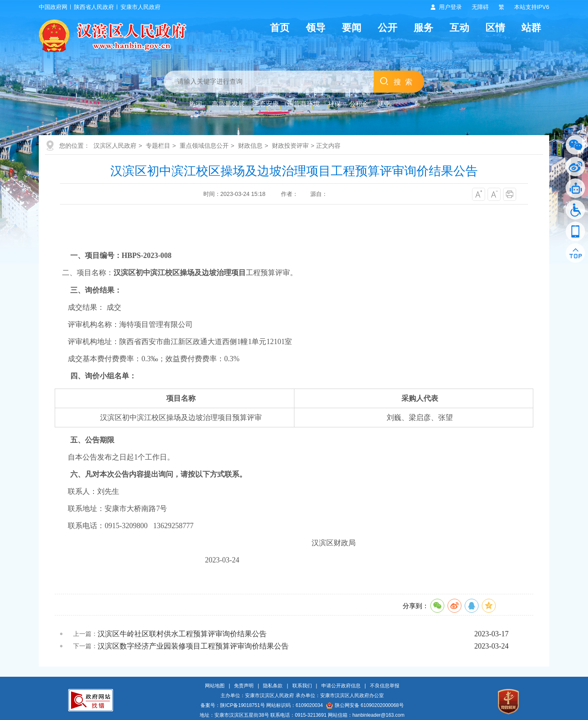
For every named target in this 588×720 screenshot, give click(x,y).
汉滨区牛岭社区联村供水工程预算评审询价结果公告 (182, 634)
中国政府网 (53, 7)
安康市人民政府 (140, 7)
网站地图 (215, 686)
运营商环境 (303, 104)
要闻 (352, 28)
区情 (495, 28)
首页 (280, 28)
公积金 (359, 104)
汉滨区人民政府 (115, 146)
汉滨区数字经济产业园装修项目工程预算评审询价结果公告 (193, 646)
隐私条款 (273, 686)
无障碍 (480, 7)
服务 (423, 28)
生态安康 (266, 104)
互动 (459, 28)
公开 (388, 28)
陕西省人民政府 (94, 7)
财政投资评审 (290, 146)
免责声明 (244, 686)
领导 (316, 28)
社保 (334, 104)
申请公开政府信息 (341, 686)
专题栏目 (158, 146)
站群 (531, 28)
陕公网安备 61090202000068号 (365, 705)
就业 (383, 104)
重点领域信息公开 (204, 146)
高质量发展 (228, 104)
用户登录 (450, 7)
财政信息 (250, 146)
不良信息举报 (385, 686)
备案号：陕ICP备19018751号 (233, 705)
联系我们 (302, 686)
